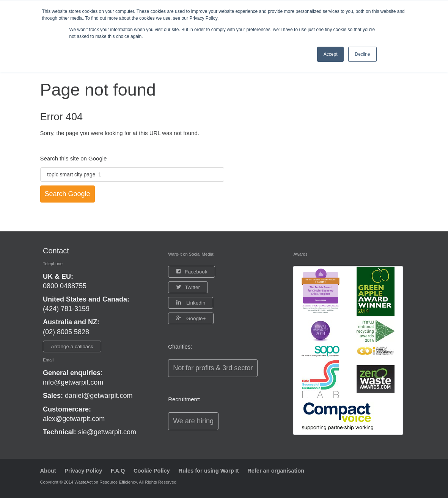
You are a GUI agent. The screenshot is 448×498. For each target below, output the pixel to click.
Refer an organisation (284, 471)
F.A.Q (121, 471)
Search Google (68, 194)
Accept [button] (331, 54)
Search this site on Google (74, 158)
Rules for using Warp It (215, 471)
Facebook (196, 272)
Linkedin (195, 303)
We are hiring (193, 421)
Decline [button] (362, 54)
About (48, 471)
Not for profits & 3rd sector (213, 368)
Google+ (195, 318)
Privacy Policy (85, 471)
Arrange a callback (72, 346)
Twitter (192, 287)
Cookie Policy (156, 471)
